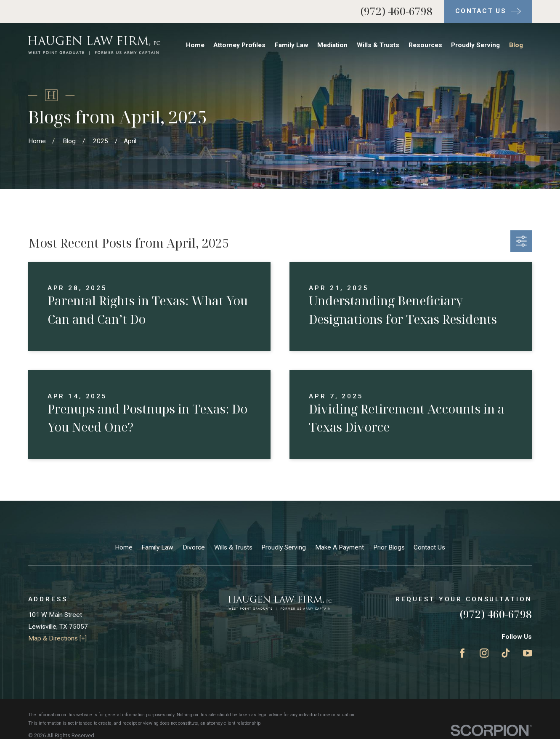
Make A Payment (340, 547)
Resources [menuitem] (425, 45)
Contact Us (429, 547)
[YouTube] (528, 653)
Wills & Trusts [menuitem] (378, 45)
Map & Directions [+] (57, 638)
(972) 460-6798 (397, 11)
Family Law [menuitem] (292, 45)
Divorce (194, 547)
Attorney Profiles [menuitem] (239, 45)
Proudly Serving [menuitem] (475, 45)
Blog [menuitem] (516, 45)
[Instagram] (484, 653)
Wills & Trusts (233, 547)
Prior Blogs (389, 547)
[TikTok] (506, 653)
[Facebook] (462, 653)
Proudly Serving (284, 547)
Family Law (157, 547)
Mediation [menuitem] (332, 45)
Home (124, 547)
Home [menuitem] (195, 45)
